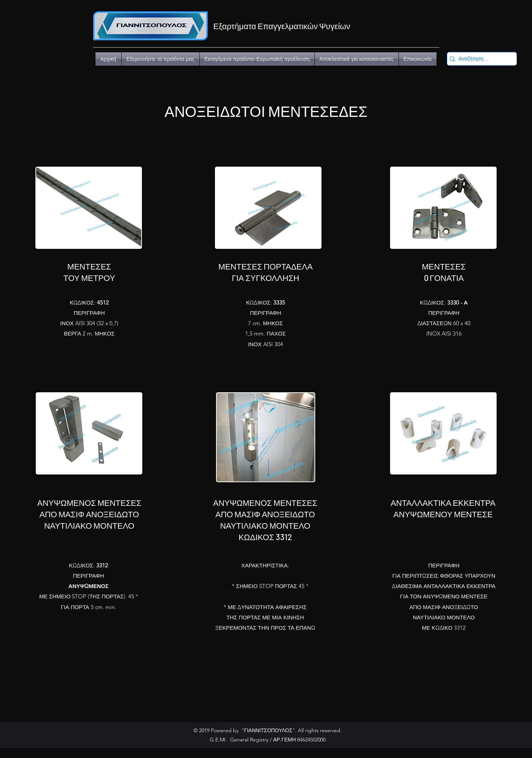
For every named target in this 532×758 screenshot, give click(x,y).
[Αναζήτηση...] (480, 59)
